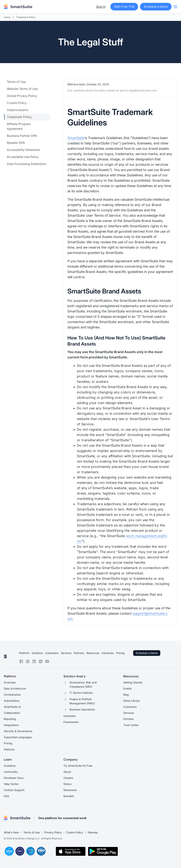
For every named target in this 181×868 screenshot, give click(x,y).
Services (66, 653)
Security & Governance (18, 731)
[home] (18, 7)
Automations (12, 701)
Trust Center (131, 725)
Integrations (11, 725)
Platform (24, 653)
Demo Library (132, 701)
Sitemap (93, 832)
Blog (126, 695)
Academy (10, 766)
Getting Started (133, 682)
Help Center (11, 784)
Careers (68, 778)
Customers (52, 653)
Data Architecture (15, 688)
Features (9, 749)
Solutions (37, 653)
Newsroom (70, 790)
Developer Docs (14, 778)
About (67, 772)
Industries (108, 653)
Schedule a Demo (147, 653)
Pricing (120, 653)
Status (67, 784)
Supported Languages (18, 737)
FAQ (6, 796)
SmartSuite (76, 138)
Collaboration (12, 713)
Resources (93, 653)
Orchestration (12, 695)
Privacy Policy (53, 832)
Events (127, 688)
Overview (10, 682)
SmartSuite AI (12, 707)
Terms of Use (32, 832)
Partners (79, 653)
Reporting (10, 719)
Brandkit (69, 796)
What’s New (11, 832)
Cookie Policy (75, 832)
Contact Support (14, 790)
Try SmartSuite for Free (78, 766)
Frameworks (71, 722)
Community (11, 772)
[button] (175, 7)
